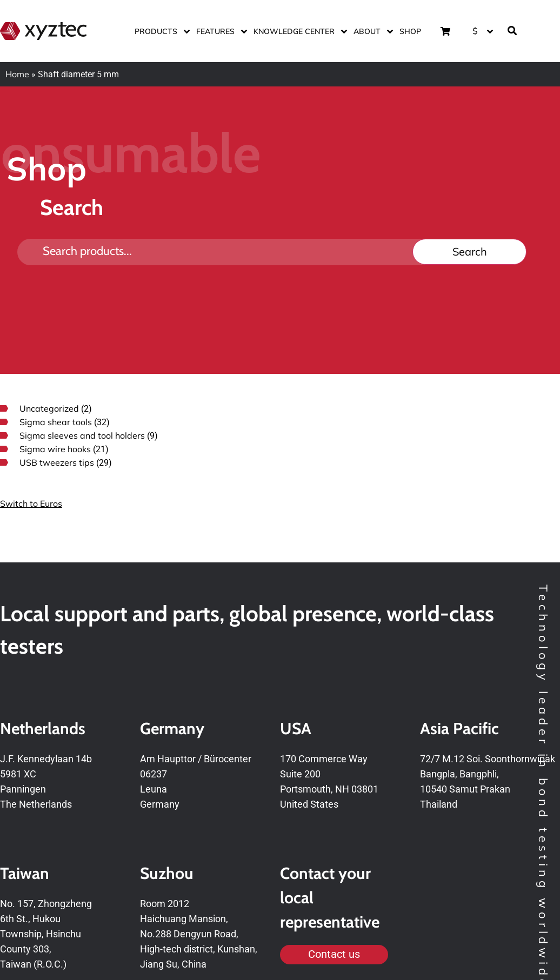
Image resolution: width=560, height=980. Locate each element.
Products (160, 31)
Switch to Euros (31, 504)
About (371, 31)
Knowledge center (298, 31)
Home (17, 74)
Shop (410, 31)
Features (219, 31)
